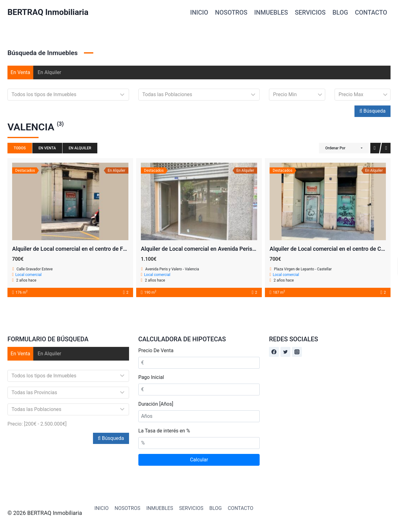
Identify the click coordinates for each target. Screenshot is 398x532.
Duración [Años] (156, 404)
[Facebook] (274, 352)
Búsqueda (373, 111)
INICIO (199, 12)
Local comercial (28, 275)
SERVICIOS (310, 12)
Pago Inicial (151, 377)
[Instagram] (297, 352)
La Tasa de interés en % (164, 431)
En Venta (20, 72)
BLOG (340, 12)
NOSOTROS (231, 12)
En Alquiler (49, 72)
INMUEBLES (271, 12)
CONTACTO (371, 12)
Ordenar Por (335, 148)
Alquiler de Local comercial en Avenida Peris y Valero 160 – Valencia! (228, 249)
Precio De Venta (156, 350)
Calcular (199, 460)
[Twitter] (285, 352)
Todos (20, 148)
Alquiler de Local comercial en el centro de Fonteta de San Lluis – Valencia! (106, 249)
